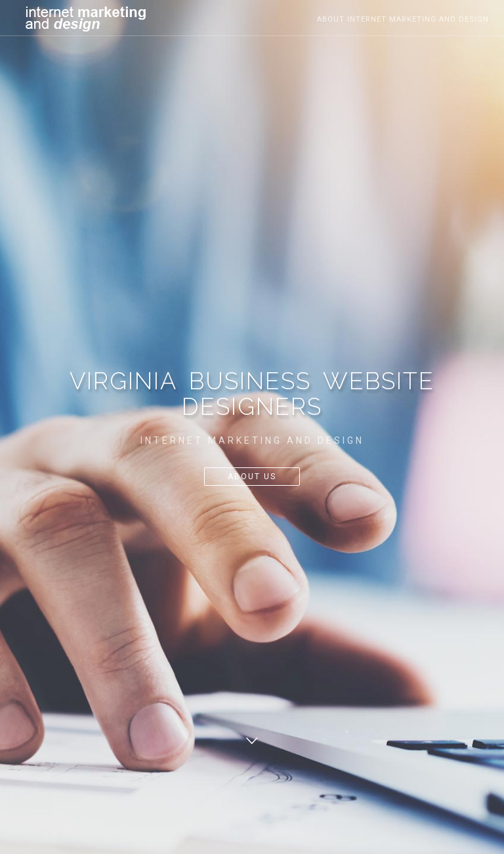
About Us (252, 477)
